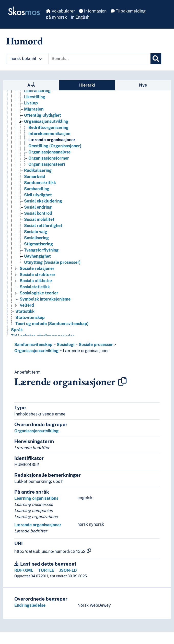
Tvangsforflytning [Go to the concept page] (41, 250)
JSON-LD (68, 570)
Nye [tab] (143, 85)
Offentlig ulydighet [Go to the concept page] (43, 115)
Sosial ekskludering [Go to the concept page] (43, 201)
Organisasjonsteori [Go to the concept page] (47, 164)
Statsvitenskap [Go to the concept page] (30, 318)
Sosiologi (66, 345)
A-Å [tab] (31, 85)
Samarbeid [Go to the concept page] (35, 177)
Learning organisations (36, 498)
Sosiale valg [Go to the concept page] (36, 232)
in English (80, 17)
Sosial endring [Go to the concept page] (38, 207)
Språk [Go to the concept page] (17, 330)
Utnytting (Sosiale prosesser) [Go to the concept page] (52, 262)
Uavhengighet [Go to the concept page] (37, 256)
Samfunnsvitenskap (33, 345)
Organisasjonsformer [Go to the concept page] (49, 158)
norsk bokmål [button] (26, 59)
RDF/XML (24, 570)
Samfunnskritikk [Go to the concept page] (40, 183)
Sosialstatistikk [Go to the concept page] (35, 287)
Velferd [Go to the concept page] (27, 305)
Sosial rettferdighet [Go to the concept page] (43, 226)
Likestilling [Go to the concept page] (35, 97)
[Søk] (156, 59)
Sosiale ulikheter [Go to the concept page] (36, 281)
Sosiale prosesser (96, 345)
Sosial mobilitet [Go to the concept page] (39, 219)
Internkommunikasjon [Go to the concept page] (49, 134)
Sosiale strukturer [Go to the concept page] (38, 275)
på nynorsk (56, 17)
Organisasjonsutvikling (36, 351)
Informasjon (93, 11)
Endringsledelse (30, 605)
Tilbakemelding (128, 11)
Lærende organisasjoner (86, 351)
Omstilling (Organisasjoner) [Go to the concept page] (55, 146)
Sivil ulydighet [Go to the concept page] (38, 195)
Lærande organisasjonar (38, 525)
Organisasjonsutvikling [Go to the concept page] (46, 121)
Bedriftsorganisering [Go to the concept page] (48, 128)
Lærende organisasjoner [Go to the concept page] (52, 140)
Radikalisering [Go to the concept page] (38, 170)
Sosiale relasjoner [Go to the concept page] (37, 269)
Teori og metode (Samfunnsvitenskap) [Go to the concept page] (52, 324)
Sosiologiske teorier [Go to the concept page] (39, 293)
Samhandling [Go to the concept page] (37, 189)
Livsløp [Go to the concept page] (31, 103)
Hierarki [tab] (87, 85)
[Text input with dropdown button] (99, 59)
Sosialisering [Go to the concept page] (36, 238)
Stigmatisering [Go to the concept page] (38, 244)
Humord (25, 41)
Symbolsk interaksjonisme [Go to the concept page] (45, 299)
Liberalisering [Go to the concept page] (37, 91)
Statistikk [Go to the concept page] (25, 311)
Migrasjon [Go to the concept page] (34, 109)
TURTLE (46, 570)
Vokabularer (60, 11)
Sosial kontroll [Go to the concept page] (38, 213)
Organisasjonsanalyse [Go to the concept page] (49, 152)
